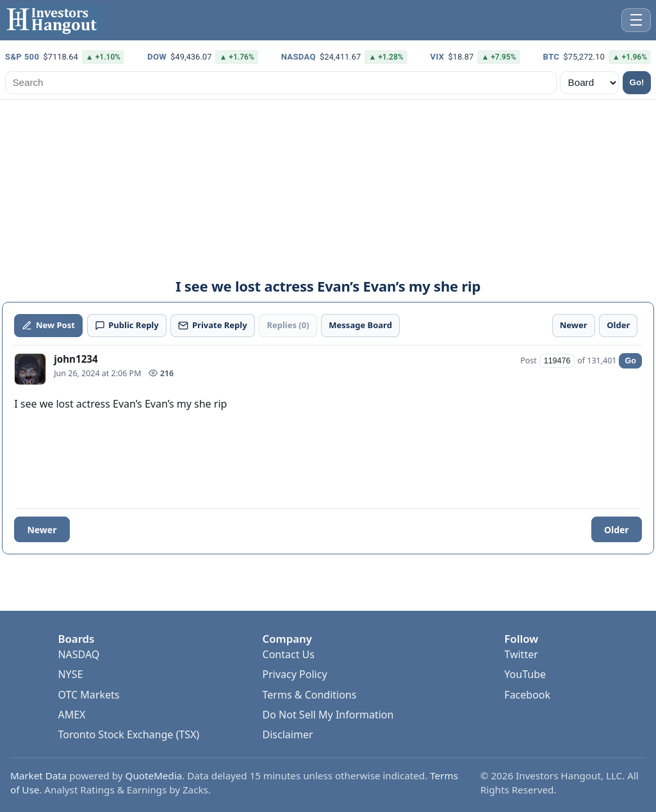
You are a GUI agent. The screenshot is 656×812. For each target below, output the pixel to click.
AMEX (71, 715)
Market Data (38, 775)
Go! (637, 82)
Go (630, 361)
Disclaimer (288, 734)
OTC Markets (88, 695)
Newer (42, 530)
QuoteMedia (154, 775)
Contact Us (289, 654)
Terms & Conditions (310, 695)
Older (617, 530)
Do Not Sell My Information (328, 715)
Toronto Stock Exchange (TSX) (128, 734)
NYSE (70, 674)
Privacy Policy (295, 674)
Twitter (521, 654)
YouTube (525, 674)
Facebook (527, 695)
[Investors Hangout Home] (54, 20)
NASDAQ (78, 654)
